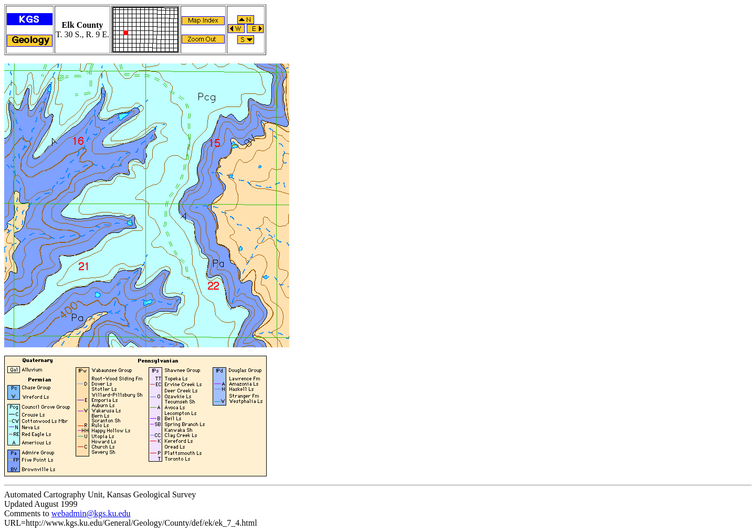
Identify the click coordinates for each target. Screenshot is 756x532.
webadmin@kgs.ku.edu (91, 513)
